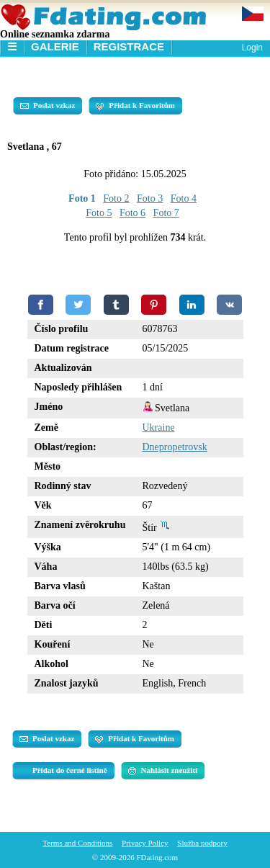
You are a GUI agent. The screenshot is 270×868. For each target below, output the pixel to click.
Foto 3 (150, 198)
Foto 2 (116, 198)
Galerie (55, 46)
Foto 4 (184, 198)
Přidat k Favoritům (135, 106)
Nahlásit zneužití (163, 771)
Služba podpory (202, 843)
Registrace (129, 46)
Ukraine (159, 428)
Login (252, 48)
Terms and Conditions (77, 843)
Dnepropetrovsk (175, 447)
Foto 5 (99, 213)
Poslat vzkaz (48, 106)
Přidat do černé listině (70, 770)
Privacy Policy (145, 843)
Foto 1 (82, 198)
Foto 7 (166, 213)
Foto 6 (132, 213)
